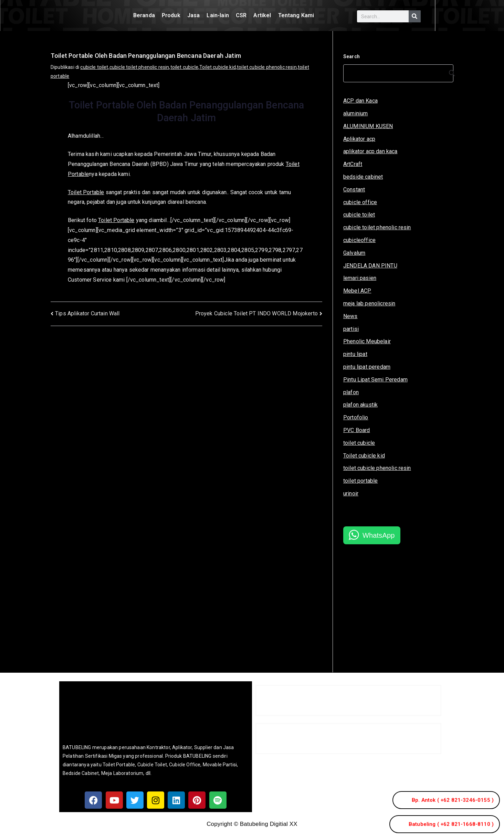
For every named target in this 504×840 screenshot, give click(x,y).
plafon (351, 392)
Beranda (144, 15)
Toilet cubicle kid (218, 67)
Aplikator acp (359, 139)
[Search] (415, 16)
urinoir (351, 493)
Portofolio (356, 417)
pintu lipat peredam (367, 367)
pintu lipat (355, 354)
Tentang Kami (296, 15)
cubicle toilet (94, 67)
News (350, 316)
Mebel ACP (357, 291)
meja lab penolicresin (369, 303)
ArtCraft (353, 164)
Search (351, 56)
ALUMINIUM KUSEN (368, 126)
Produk (171, 15)
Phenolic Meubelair (367, 341)
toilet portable (360, 481)
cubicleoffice (359, 240)
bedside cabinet (363, 177)
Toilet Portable (86, 192)
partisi (351, 329)
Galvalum (354, 253)
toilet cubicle (184, 67)
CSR (241, 15)
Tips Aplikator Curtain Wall (87, 313)
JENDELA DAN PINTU (370, 266)
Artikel (262, 15)
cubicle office (360, 202)
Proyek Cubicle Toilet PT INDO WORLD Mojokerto (256, 313)
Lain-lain (218, 15)
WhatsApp (379, 535)
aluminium (355, 113)
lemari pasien (360, 278)
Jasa (194, 15)
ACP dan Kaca (360, 101)
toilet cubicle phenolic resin (267, 67)
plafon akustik (360, 405)
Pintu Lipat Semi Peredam (375, 380)
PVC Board (356, 430)
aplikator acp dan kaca (370, 151)
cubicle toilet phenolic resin (139, 67)
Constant (354, 190)
